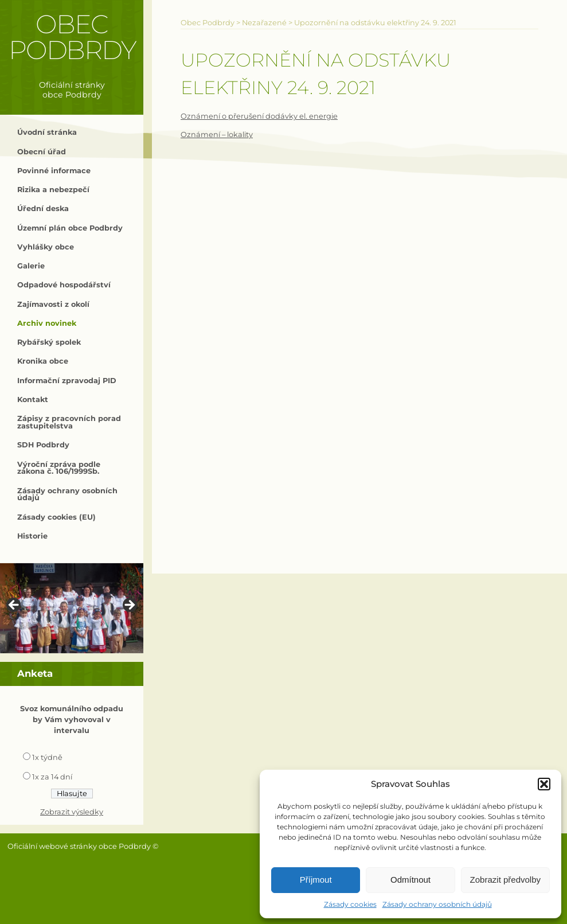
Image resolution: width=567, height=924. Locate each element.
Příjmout (316, 880)
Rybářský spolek (49, 342)
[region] (72, 608)
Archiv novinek (47, 323)
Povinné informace (54, 171)
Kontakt (33, 399)
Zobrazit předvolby (505, 880)
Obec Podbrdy (72, 37)
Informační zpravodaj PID (67, 381)
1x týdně (47, 757)
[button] (544, 784)
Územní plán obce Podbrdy (70, 228)
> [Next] (129, 606)
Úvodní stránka (47, 132)
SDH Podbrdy (43, 445)
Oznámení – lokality (217, 134)
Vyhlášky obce (46, 247)
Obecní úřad (42, 152)
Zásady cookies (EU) (56, 517)
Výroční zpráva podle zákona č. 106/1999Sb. (59, 468)
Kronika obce (43, 361)
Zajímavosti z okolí (53, 304)
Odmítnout (410, 880)
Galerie (31, 266)
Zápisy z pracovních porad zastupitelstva (69, 422)
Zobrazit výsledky (72, 812)
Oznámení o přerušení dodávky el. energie (259, 116)
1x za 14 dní (52, 777)
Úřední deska (43, 208)
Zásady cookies (350, 904)
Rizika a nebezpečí (53, 190)
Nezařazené (264, 23)
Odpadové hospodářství (64, 285)
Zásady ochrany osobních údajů (437, 904)
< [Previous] (14, 606)
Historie (32, 536)
